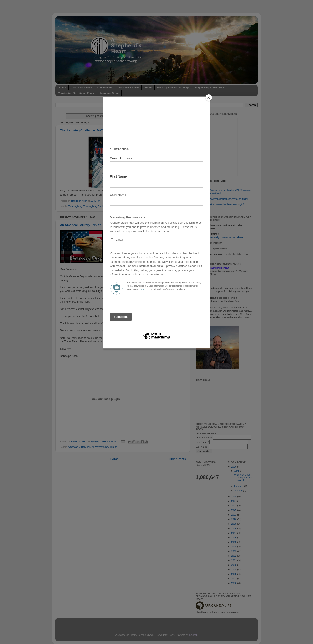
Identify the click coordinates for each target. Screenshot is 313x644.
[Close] (209, 98)
